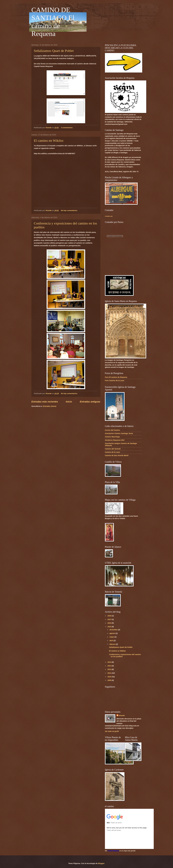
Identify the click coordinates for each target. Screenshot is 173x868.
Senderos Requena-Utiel (115, 440)
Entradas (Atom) (50, 406)
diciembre (114, 630)
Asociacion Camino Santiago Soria (119, 433)
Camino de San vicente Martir (117, 455)
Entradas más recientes (45, 402)
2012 (110, 669)
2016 (110, 623)
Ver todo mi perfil (112, 731)
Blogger (101, 863)
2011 (110, 673)
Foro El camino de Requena (116, 377)
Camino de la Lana (112, 452)
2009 (110, 680)
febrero (113, 644)
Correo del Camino (113, 430)
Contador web (109, 216)
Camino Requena (113, 851)
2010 (110, 677)
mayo (112, 637)
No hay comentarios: (69, 210)
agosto (113, 633)
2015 (110, 627)
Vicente (122, 715)
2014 (110, 662)
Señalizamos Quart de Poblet (54, 51)
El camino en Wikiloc (49, 141)
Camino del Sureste (113, 449)
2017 (110, 619)
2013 (110, 666)
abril (112, 641)
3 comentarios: (67, 128)
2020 (110, 616)
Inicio (69, 402)
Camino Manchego (112, 437)
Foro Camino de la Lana (115, 381)
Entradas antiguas (90, 402)
